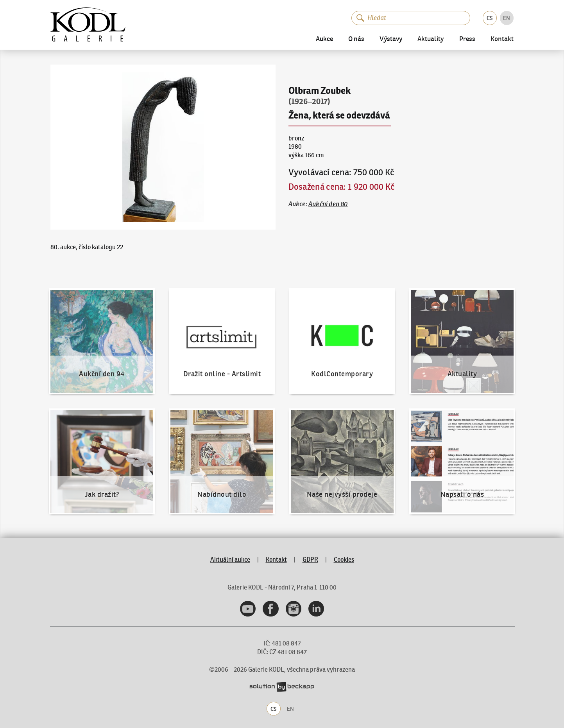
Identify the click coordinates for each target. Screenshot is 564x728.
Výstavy (391, 39)
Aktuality (431, 39)
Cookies (344, 559)
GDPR (310, 559)
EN (507, 18)
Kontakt (502, 39)
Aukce (324, 39)
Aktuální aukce (230, 559)
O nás (356, 39)
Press (467, 39)
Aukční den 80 (328, 204)
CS (490, 18)
